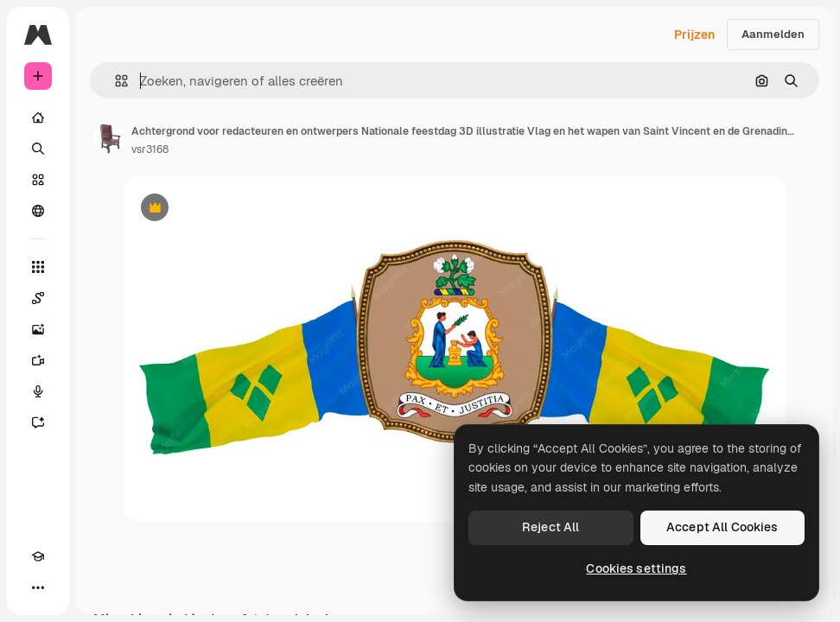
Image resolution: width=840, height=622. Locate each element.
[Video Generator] (38, 360)
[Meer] (38, 587)
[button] (115, 81)
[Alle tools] (38, 267)
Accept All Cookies (722, 527)
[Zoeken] (38, 149)
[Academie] (38, 556)
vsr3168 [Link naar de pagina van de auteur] (150, 149)
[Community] (38, 211)
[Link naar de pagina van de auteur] (109, 138)
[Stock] (38, 180)
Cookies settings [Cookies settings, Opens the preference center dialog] (636, 568)
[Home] (38, 117)
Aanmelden (773, 34)
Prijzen (694, 35)
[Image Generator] (38, 329)
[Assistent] (38, 422)
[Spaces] (38, 298)
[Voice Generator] (38, 391)
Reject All (550, 527)
